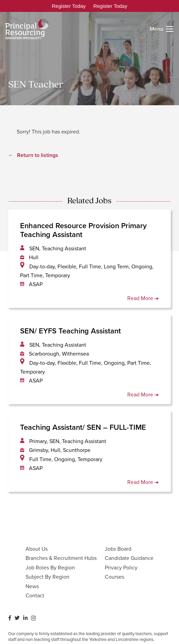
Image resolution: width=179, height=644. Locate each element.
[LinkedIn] (25, 618)
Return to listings (38, 155)
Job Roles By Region (50, 568)
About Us (37, 549)
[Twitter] (17, 618)
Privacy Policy (121, 568)
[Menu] (162, 29)
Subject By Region (47, 577)
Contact (35, 595)
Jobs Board (118, 549)
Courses (115, 577)
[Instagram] (33, 618)
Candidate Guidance (129, 558)
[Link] (27, 29)
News (32, 586)
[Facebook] (10, 618)
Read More (143, 298)
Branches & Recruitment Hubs (61, 558)
